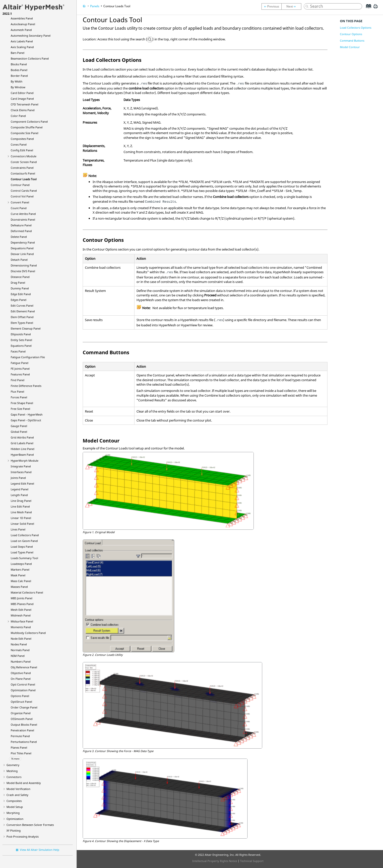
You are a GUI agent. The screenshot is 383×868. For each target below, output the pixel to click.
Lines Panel (18, 529)
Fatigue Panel (20, 363)
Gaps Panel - (27, 414)
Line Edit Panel (20, 506)
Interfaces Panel (21, 472)
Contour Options (351, 34)
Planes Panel (19, 747)
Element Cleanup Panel (26, 328)
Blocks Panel (19, 64)
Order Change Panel (24, 707)
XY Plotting (14, 830)
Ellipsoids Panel (21, 334)
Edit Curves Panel (22, 305)
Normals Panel (20, 650)
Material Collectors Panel (27, 592)
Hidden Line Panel (23, 449)
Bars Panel (18, 53)
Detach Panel (19, 260)
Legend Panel (20, 489)
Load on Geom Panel (24, 541)
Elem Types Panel (22, 323)
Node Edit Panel (21, 639)
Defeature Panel (21, 225)
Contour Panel (20, 185)
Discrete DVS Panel (23, 271)
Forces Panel (19, 397)
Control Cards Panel (24, 191)
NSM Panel (18, 656)
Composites (14, 801)
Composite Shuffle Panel (27, 127)
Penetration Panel (22, 730)
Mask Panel (18, 575)
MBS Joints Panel (22, 598)
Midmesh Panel (21, 615)
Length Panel (19, 495)
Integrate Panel (21, 466)
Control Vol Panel (22, 196)
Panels (95, 6)
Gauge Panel (19, 426)
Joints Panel (18, 478)
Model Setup (15, 807)
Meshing (12, 771)
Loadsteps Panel (21, 564)
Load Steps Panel (22, 547)
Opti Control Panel (23, 684)
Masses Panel (19, 587)
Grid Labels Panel (22, 443)
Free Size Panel (20, 409)
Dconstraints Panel (23, 219)
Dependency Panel (23, 242)
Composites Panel (22, 139)
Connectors (14, 777)
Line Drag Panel (21, 501)
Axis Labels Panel (22, 41)
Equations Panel (21, 346)
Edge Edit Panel (21, 294)
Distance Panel (20, 277)
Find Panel (18, 380)
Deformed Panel (21, 231)
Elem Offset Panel (22, 317)
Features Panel (20, 374)
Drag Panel (18, 283)
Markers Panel (20, 569)
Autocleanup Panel (23, 24)
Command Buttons (352, 41)
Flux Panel (17, 391)
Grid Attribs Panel (22, 437)
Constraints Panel (22, 168)
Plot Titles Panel (21, 753)
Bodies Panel (19, 70)
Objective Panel (21, 673)
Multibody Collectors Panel (28, 633)
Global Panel (19, 432)
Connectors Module (24, 156)
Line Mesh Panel (21, 512)
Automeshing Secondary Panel (31, 36)
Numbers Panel (21, 661)
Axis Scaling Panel (22, 47)
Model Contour (350, 47)
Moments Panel (21, 627)
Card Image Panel (22, 99)
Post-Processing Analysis (23, 836)
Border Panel (19, 76)
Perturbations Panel (24, 742)
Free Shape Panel (22, 403)
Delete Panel (19, 237)
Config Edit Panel (22, 150)
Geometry (13, 765)
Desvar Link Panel (22, 254)
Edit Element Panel (23, 311)
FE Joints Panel (20, 369)
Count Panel (19, 208)
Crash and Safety (17, 795)
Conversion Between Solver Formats (30, 825)
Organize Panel (21, 713)
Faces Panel (18, 351)
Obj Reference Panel (24, 667)
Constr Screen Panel (24, 162)
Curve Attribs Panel (23, 214)
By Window (18, 87)
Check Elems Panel (23, 110)
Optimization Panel (23, 690)
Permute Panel (20, 736)
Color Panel (18, 116)
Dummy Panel (20, 288)
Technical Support (252, 861)
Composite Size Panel (25, 133)
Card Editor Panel (22, 93)
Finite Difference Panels (26, 386)
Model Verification (18, 789)
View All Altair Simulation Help (40, 850)
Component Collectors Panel (29, 122)
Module (25, 461)
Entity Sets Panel (21, 340)
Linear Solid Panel (22, 524)
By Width (17, 81)
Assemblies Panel (22, 18)
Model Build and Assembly (24, 783)
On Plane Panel (21, 679)
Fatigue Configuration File (28, 357)
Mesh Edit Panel (21, 610)
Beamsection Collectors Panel (30, 58)
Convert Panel (20, 202)
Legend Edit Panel (22, 483)
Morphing (13, 813)
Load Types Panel (22, 552)
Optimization (15, 819)
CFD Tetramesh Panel (25, 104)
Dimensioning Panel (24, 265)
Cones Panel (19, 144)
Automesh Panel (21, 30)
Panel (22, 455)
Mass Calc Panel (21, 581)
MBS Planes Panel (22, 604)
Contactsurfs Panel (23, 173)
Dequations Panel (22, 248)
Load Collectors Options (356, 28)
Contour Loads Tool (24, 179)
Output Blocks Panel (24, 725)
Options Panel (20, 696)
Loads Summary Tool (24, 558)
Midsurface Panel (22, 621)
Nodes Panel (19, 644)
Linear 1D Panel (21, 518)
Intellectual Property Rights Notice (215, 861)
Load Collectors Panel (25, 535)
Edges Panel (19, 300)
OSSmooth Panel (22, 719)
